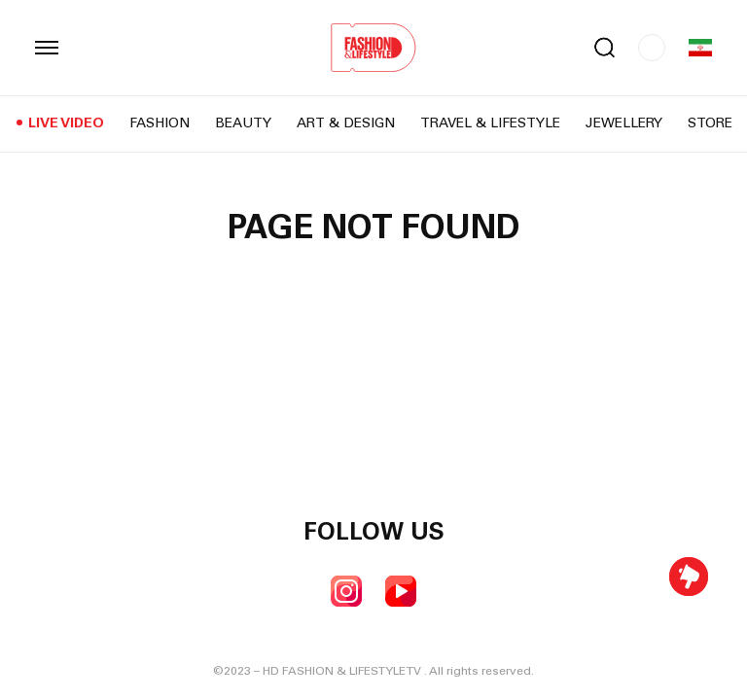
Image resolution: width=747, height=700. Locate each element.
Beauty (243, 124)
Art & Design (346, 124)
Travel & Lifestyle (490, 124)
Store (710, 124)
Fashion (160, 124)
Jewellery (624, 124)
